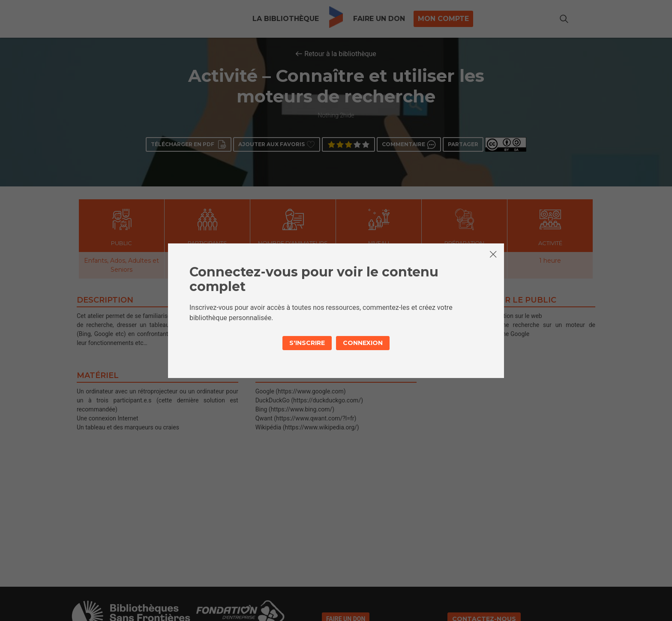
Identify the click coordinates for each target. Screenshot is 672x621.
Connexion (363, 343)
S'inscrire (307, 343)
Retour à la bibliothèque (340, 54)
